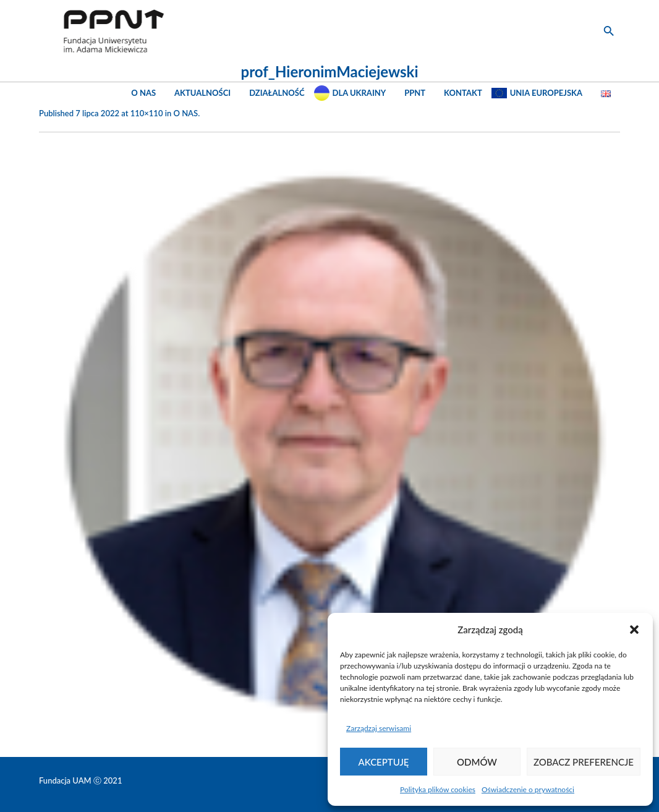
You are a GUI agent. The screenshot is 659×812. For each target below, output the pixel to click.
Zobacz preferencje (584, 762)
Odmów (477, 762)
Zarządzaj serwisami (379, 728)
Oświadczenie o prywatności (528, 789)
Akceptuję (384, 762)
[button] (634, 630)
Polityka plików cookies (438, 789)
